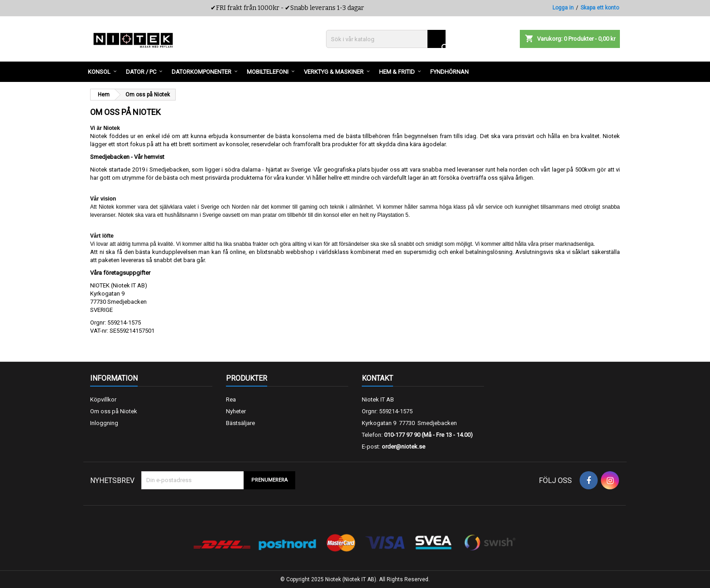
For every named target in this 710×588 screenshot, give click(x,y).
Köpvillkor (103, 399)
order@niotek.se (403, 447)
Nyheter (236, 411)
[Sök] (386, 39)
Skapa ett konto (600, 8)
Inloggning (104, 423)
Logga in (563, 8)
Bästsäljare (240, 423)
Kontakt (377, 378)
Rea (231, 399)
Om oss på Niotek (114, 411)
